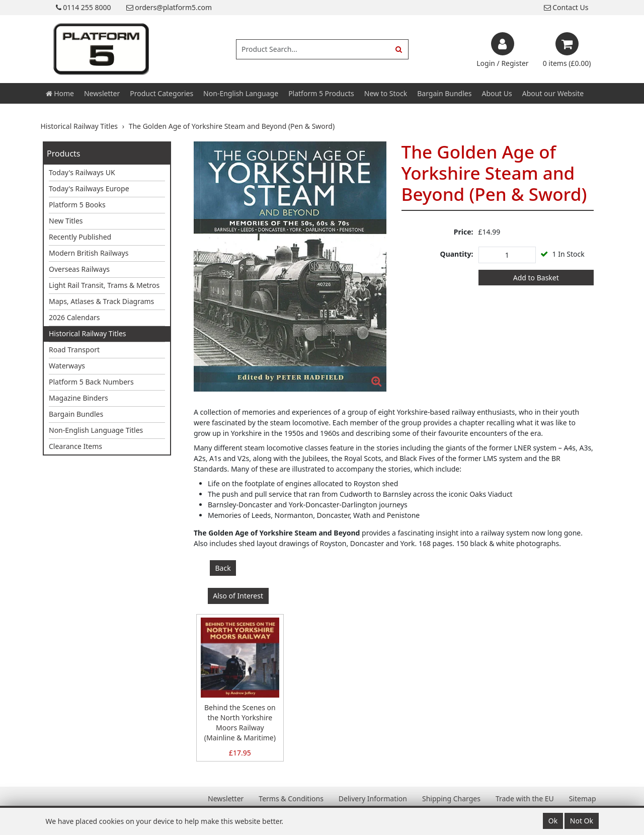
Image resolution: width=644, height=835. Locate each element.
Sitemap (583, 799)
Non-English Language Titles (96, 430)
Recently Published (80, 237)
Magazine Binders (78, 398)
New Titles (66, 221)
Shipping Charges (451, 799)
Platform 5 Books (77, 205)
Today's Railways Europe (89, 188)
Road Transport (74, 350)
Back (223, 568)
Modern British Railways (89, 253)
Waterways (67, 366)
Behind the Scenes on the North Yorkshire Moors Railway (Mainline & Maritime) (240, 723)
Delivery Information (373, 799)
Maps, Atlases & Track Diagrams (101, 301)
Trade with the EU (525, 799)
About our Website (553, 93)
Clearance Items (75, 446)
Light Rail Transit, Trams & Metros (104, 285)
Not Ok (582, 821)
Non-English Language (241, 93)
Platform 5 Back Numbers (91, 382)
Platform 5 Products (321, 93)
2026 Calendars (74, 317)
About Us (497, 93)
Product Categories (162, 93)
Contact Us (566, 7)
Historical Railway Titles (88, 333)
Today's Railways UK (82, 172)
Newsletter (102, 93)
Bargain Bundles (444, 93)
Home (60, 93)
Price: (464, 232)
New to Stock (386, 93)
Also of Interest (238, 596)
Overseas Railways (79, 269)
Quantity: (457, 254)
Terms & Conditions (291, 799)
